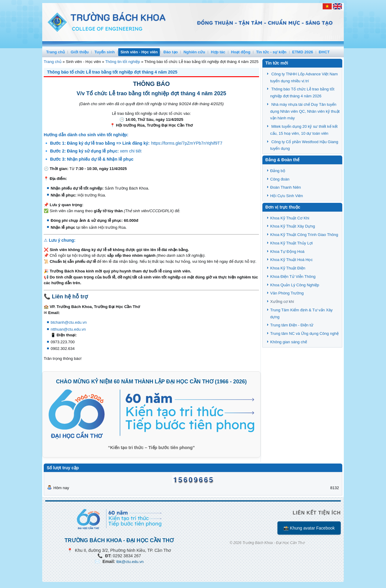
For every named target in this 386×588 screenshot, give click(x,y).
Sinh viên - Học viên (139, 52)
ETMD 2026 (303, 52)
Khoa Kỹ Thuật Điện (288, 268)
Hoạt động (241, 52)
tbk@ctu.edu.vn (130, 562)
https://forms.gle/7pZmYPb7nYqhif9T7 (187, 143)
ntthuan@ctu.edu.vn (68, 329)
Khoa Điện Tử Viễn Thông (293, 277)
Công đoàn (280, 179)
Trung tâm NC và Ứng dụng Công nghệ (304, 333)
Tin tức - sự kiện (271, 52)
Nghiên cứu (194, 52)
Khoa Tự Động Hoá (287, 252)
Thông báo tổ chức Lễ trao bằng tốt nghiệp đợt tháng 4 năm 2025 (112, 72)
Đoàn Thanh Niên (286, 187)
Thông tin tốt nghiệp (123, 62)
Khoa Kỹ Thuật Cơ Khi (290, 218)
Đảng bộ (278, 171)
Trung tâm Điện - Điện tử (292, 325)
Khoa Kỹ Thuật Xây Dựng (293, 226)
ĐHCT (324, 52)
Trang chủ (55, 52)
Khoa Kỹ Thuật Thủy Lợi (291, 243)
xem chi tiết (131, 151)
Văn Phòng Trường (287, 293)
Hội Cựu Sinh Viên (287, 196)
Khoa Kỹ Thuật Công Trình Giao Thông (304, 235)
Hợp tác (218, 52)
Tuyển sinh (104, 52)
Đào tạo (171, 52)
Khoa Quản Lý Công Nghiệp (295, 285)
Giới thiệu (80, 52)
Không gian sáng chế (289, 342)
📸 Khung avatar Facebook (309, 528)
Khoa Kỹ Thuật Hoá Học (291, 260)
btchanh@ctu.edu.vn (69, 322)
